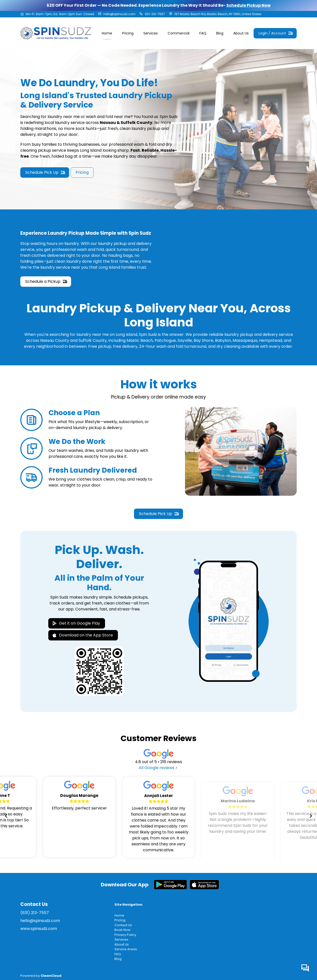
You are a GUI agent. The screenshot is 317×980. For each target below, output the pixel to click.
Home (119, 915)
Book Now (122, 930)
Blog (118, 959)
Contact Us (123, 925)
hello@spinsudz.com (119, 14)
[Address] (171, 14)
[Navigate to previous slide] (6, 816)
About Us (122, 944)
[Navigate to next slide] (311, 816)
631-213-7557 (155, 14)
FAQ (118, 954)
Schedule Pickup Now (249, 5)
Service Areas (126, 949)
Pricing (120, 920)
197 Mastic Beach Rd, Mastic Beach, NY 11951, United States (218, 14)
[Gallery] (158, 816)
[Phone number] (141, 14)
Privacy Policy (125, 935)
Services (121, 939)
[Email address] (100, 14)
